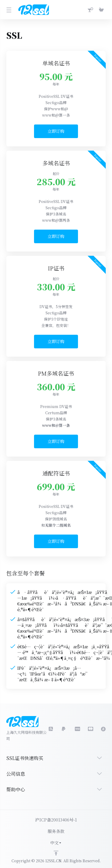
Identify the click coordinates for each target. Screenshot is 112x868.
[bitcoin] (103, 729)
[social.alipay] (51, 729)
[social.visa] (64, 729)
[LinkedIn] (77, 729)
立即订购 (56, 131)
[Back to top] (56, 853)
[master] (90, 729)
